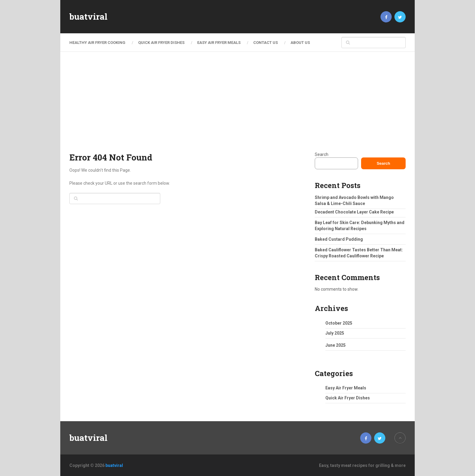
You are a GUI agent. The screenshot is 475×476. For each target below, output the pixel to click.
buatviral (88, 17)
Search (322, 154)
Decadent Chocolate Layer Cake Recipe (354, 212)
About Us (300, 43)
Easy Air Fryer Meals (219, 43)
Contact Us (266, 43)
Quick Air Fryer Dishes (161, 43)
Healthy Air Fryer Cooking (97, 43)
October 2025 (339, 323)
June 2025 (335, 345)
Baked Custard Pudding (339, 239)
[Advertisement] (237, 106)
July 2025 (335, 333)
